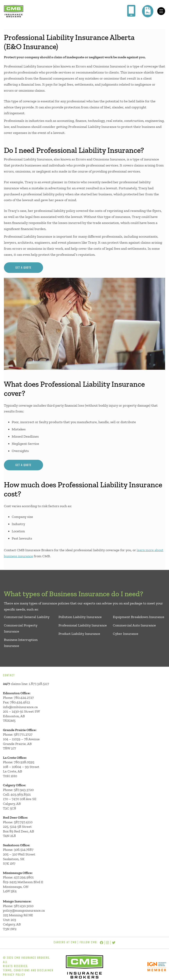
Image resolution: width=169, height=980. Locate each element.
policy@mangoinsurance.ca (24, 910)
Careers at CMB (65, 943)
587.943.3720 (24, 790)
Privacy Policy (14, 975)
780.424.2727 (24, 698)
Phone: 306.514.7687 (18, 850)
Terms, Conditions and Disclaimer (28, 971)
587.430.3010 (24, 906)
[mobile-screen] (131, 11)
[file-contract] (148, 11)
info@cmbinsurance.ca (20, 707)
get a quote (23, 268)
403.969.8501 (21, 794)
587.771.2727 (23, 734)
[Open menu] (161, 11)
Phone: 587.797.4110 (18, 822)
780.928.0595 (24, 762)
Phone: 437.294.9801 (18, 877)
